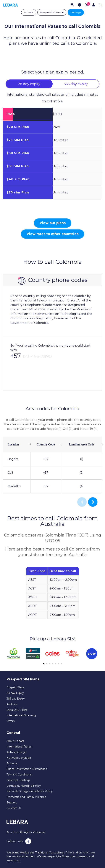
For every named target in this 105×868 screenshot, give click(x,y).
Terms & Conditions (19, 775)
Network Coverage (19, 758)
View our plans (53, 223)
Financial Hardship (18, 780)
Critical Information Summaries (27, 769)
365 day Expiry (16, 699)
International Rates (19, 747)
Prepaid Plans (15, 687)
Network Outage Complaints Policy (30, 791)
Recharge (76, 12)
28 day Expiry (15, 693)
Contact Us (14, 808)
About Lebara (15, 741)
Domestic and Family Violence (26, 797)
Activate (29, 12)
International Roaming (21, 715)
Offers (10, 721)
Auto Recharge (16, 752)
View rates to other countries (52, 234)
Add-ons (12, 704)
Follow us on (19, 841)
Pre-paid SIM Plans (50, 12)
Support (12, 803)
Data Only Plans (17, 710)
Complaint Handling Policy (24, 786)
